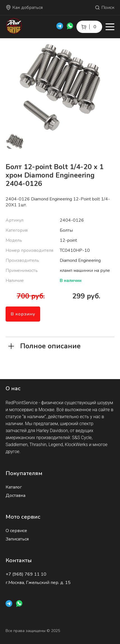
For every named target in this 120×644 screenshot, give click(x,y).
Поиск (105, 8)
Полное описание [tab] (45, 346)
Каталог (14, 487)
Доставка (15, 495)
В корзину (23, 314)
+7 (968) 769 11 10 (26, 574)
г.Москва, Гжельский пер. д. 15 (38, 583)
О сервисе (16, 531)
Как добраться (24, 8)
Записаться (17, 539)
